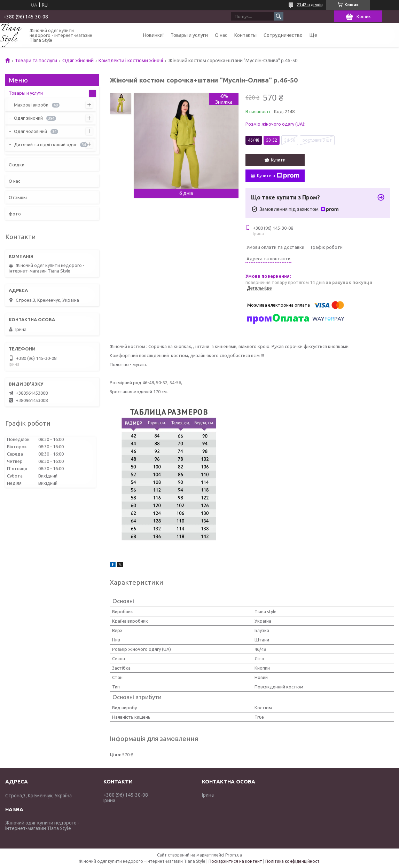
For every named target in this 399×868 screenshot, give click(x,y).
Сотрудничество (283, 35)
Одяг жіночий (78, 61)
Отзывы (18, 197)
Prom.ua (234, 855)
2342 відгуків (310, 5)
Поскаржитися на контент (235, 861)
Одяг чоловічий (30, 131)
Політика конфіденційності (293, 861)
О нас (221, 35)
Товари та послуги (36, 61)
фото (15, 214)
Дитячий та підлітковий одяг (45, 144)
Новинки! (153, 35)
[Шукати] (279, 16)
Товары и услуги (189, 35)
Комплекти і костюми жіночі (131, 61)
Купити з (278, 176)
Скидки (17, 165)
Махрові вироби (31, 105)
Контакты (245, 35)
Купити (278, 160)
